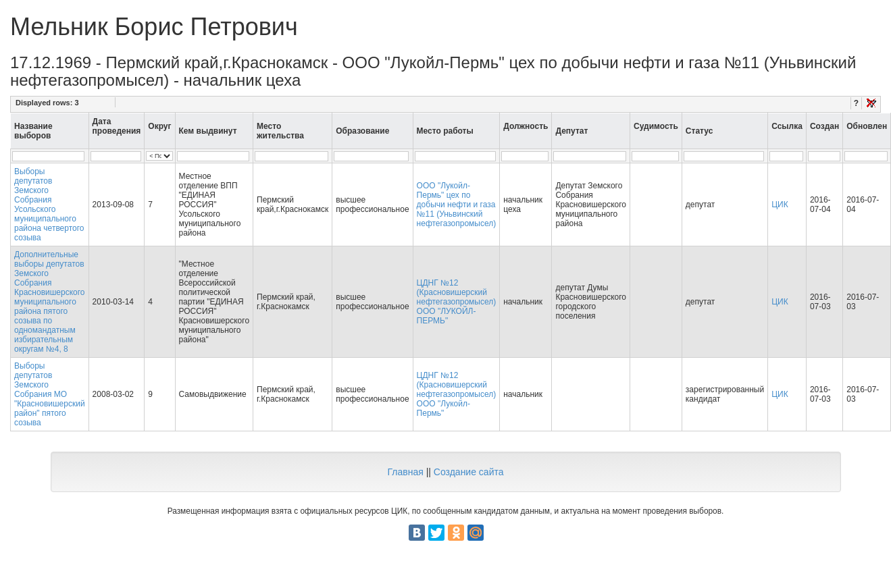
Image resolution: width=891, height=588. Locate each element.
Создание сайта (469, 472)
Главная (405, 472)
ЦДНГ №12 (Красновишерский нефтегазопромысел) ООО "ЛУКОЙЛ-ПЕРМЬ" (457, 302)
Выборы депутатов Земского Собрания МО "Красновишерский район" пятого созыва (50, 394)
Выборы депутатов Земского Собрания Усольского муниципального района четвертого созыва (49, 205)
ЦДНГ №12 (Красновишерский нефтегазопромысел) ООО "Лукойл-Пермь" (457, 394)
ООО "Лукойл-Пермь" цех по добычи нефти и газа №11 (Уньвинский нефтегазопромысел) (457, 205)
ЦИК (780, 205)
